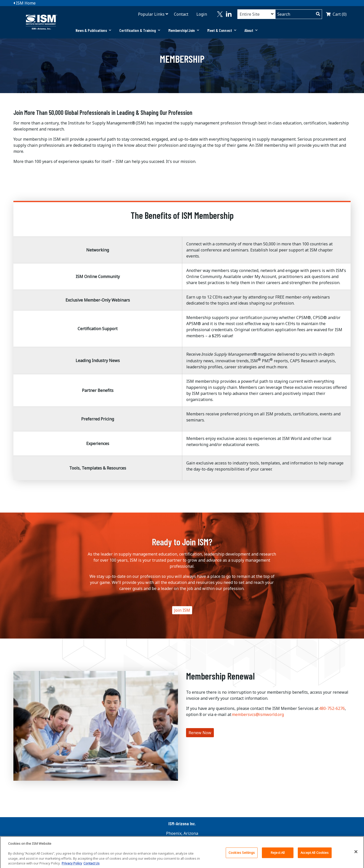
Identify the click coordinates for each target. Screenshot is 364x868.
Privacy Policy (72, 865)
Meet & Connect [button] (222, 30)
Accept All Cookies (315, 854)
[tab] (93, 30)
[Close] (356, 853)
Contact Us (92, 865)
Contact (181, 14)
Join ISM (182, 610)
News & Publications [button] (93, 30)
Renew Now (200, 733)
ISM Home (25, 3)
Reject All (278, 854)
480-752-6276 (332, 708)
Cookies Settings (242, 854)
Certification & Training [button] (140, 30)
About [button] (251, 30)
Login (202, 14)
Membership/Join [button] (184, 30)
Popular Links (151, 14)
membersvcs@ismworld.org (258, 714)
